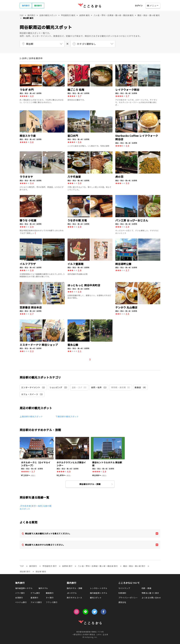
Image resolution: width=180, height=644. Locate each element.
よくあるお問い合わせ (151, 598)
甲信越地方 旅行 (50, 566)
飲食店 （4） (141, 387)
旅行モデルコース (74, 598)
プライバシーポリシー (128, 598)
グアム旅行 (35, 593)
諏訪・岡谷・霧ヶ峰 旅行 (134, 566)
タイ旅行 (50, 598)
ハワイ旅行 (20, 593)
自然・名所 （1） (99, 387)
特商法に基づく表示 (150, 593)
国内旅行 (38, 6)
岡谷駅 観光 (41, 571)
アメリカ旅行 (36, 602)
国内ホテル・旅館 (75, 588)
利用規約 (122, 593)
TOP (22, 566)
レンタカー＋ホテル (99, 588)
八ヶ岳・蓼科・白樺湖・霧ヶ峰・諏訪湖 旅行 (98, 566)
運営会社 (122, 602)
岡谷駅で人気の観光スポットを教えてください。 (48, 534)
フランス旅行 (52, 602)
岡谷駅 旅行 (25, 571)
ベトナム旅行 (21, 602)
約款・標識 (146, 588)
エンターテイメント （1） (34, 387)
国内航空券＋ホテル (99, 593)
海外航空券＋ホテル (24, 588)
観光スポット (96, 598)
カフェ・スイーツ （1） (33, 394)
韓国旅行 (50, 593)
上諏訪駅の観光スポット (31, 416)
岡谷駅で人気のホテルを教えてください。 (45, 545)
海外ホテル (43, 588)
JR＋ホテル (72, 593)
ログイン (139, 6)
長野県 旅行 (67, 566)
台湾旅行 (19, 598)
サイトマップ (124, 588)
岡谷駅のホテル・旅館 (90, 484)
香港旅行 (34, 598)
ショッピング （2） (59, 387)
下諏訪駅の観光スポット (67, 416)
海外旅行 (26, 6)
